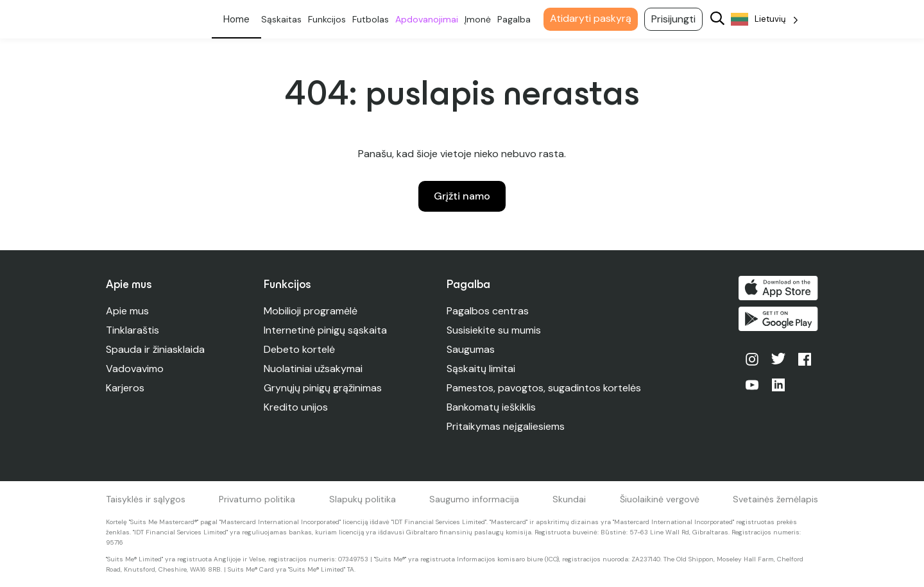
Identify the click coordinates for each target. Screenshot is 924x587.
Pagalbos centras (488, 311)
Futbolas (371, 19)
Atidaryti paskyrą (591, 18)
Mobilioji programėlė (311, 311)
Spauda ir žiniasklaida (155, 349)
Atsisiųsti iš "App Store (778, 288)
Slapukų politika (363, 499)
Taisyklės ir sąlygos (146, 499)
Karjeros (125, 388)
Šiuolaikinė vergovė (660, 499)
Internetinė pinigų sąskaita (325, 330)
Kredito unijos (296, 407)
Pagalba (514, 19)
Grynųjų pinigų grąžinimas (323, 388)
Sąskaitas (281, 19)
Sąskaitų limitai (481, 369)
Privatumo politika (257, 499)
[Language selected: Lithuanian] (765, 20)
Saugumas (471, 349)
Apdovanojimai (427, 19)
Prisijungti (673, 19)
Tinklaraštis (133, 330)
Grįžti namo (462, 196)
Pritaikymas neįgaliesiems (506, 426)
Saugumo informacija (474, 499)
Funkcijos (327, 19)
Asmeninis (236, 19)
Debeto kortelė (299, 349)
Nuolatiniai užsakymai (313, 369)
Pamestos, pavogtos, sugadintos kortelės (544, 388)
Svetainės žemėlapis (775, 499)
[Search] (717, 20)
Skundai (569, 499)
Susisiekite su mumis (494, 330)
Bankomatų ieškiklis (491, 407)
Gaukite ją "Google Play (778, 319)
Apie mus (127, 311)
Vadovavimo (135, 369)
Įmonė (478, 19)
